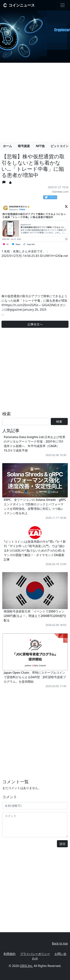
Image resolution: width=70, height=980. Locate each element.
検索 (59, 421)
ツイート (51, 197)
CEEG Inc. (26, 966)
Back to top (60, 943)
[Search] (26, 421)
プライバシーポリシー (35, 954)
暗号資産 (24, 146)
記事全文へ (35, 324)
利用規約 (10, 954)
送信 (62, 844)
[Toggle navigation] (63, 5)
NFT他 (40, 146)
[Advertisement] (35, 101)
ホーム (7, 146)
